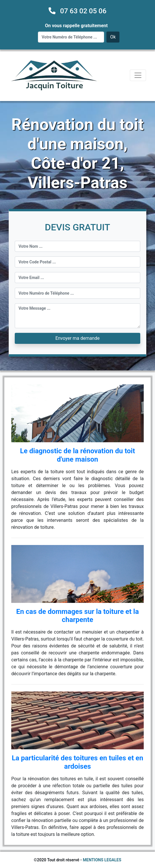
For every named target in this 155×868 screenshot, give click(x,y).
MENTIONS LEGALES (102, 860)
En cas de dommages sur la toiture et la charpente (77, 616)
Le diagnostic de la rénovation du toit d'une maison (77, 455)
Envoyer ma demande (77, 338)
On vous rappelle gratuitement (76, 26)
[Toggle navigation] (138, 75)
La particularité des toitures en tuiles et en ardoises (78, 762)
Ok (113, 37)
